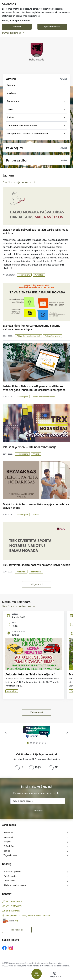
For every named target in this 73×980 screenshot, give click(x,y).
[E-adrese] (8, 921)
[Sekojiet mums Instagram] (11, 948)
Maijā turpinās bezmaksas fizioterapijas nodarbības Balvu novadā (36, 506)
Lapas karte (9, 881)
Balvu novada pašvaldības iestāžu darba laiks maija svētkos (36, 231)
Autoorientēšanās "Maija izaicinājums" (30, 674)
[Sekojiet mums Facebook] (4, 948)
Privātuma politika (12, 871)
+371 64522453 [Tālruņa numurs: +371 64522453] (14, 902)
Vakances (8, 832)
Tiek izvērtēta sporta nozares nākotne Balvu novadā (36, 565)
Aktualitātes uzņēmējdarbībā (28, 336)
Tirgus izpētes (10, 855)
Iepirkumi (8, 837)
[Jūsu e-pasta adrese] (38, 801)
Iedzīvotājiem (24, 275)
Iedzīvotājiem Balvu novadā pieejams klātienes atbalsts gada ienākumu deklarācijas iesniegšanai (35, 388)
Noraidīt (17, 27)
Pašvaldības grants (52, 336)
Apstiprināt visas (52, 27)
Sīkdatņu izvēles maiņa (15, 885)
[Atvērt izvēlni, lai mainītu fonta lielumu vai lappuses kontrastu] (55, 975)
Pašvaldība (39, 275)
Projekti (36, 454)
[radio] (19, 767)
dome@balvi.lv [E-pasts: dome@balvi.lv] (13, 911)
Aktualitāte (21, 572)
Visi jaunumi (37, 584)
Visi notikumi (36, 712)
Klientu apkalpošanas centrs (44, 397)
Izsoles (7, 851)
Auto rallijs (12, 691)
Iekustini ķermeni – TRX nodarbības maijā (30, 447)
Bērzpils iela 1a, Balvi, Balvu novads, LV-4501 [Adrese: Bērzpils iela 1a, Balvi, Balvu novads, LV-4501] (28, 915)
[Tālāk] (67, 732)
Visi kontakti (17, 930)
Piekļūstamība (10, 876)
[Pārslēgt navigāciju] (37, 974)
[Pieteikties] (38, 811)
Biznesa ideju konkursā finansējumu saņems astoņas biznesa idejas (32, 327)
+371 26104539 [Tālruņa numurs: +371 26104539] (14, 906)
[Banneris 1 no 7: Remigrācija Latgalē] (37, 732)
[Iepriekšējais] (6, 732)
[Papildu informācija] (17, 921)
